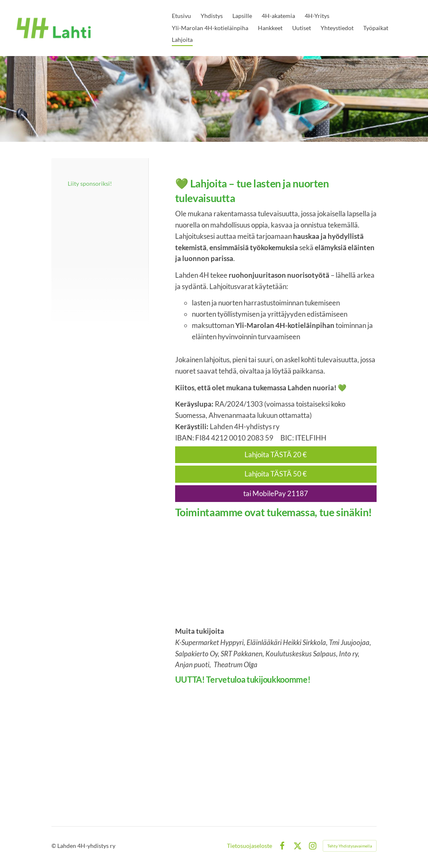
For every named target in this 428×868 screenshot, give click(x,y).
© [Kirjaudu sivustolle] (54, 846)
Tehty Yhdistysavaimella (350, 846)
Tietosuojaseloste (250, 846)
